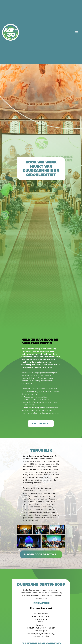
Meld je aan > (41, 424)
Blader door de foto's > (41, 554)
